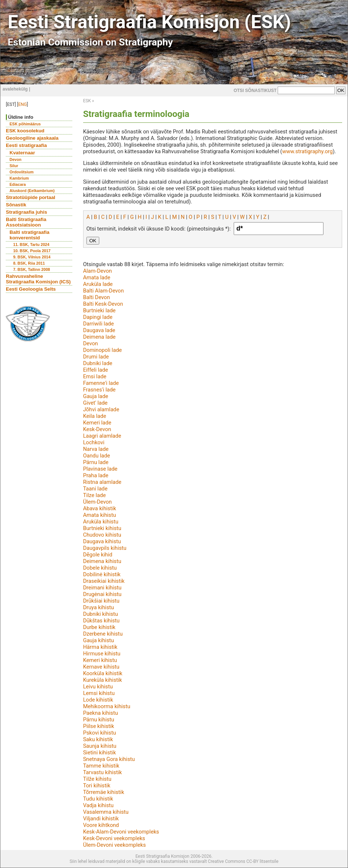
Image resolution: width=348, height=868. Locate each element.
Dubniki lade (98, 363)
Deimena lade (99, 337)
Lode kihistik (98, 700)
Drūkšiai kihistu (101, 601)
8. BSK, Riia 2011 (29, 263)
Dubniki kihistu (101, 614)
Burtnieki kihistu (102, 528)
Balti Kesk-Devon (103, 304)
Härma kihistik (100, 647)
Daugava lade (99, 330)
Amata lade (97, 277)
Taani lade (95, 489)
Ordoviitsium (22, 172)
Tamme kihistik (101, 766)
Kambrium (19, 178)
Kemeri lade (97, 423)
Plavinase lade (100, 469)
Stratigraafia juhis (27, 212)
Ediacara (18, 184)
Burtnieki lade (99, 310)
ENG (23, 104)
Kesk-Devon (97, 429)
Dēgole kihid (98, 555)
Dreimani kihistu (102, 588)
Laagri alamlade (102, 436)
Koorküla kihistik (103, 673)
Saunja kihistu (100, 746)
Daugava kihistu (102, 541)
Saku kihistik (98, 739)
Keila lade (95, 416)
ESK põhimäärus (25, 124)
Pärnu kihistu (99, 720)
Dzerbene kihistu (103, 634)
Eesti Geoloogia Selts (31, 289)
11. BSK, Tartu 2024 (31, 244)
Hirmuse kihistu (102, 654)
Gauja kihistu (99, 640)
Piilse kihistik (99, 726)
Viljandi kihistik (101, 819)
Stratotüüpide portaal (31, 197)
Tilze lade (95, 495)
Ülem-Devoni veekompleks (114, 845)
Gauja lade (96, 396)
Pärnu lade (96, 462)
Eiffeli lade (96, 370)
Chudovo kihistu (102, 535)
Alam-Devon (98, 271)
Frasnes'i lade (99, 390)
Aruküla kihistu (101, 522)
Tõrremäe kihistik (104, 792)
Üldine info (21, 117)
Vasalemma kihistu (106, 812)
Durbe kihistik (99, 627)
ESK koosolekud (25, 131)
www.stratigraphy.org (307, 151)
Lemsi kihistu (99, 693)
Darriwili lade (99, 324)
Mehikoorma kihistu (107, 706)
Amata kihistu (100, 515)
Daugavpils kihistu (105, 548)
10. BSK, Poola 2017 (32, 251)
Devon (16, 159)
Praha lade (96, 475)
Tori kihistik (97, 786)
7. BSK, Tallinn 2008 (32, 269)
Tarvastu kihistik (103, 772)
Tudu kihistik (98, 799)
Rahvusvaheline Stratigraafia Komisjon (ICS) (38, 279)
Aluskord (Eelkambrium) (32, 191)
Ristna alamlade (102, 482)
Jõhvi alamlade (101, 409)
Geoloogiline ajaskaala (32, 138)
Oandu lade (97, 456)
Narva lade (96, 449)
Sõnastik (16, 205)
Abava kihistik (100, 508)
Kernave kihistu (101, 667)
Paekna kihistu (101, 713)
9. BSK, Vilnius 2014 (32, 257)
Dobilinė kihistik (102, 574)
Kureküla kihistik (103, 680)
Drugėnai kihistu (102, 594)
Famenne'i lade (101, 383)
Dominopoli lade (103, 350)
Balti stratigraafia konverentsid (29, 235)
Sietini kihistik (100, 753)
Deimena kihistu (102, 561)
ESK (87, 101)
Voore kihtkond (101, 825)
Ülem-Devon (97, 502)
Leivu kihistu (98, 687)
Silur (14, 166)
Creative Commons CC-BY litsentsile (243, 861)
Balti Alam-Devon (103, 291)
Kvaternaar (22, 153)
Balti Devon (97, 297)
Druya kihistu (99, 607)
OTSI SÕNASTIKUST (255, 91)
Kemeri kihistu (100, 660)
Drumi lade (96, 357)
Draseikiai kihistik (104, 581)
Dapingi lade (98, 317)
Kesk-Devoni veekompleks (114, 838)
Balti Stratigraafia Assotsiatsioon (26, 222)
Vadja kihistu (98, 805)
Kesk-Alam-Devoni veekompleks (121, 832)
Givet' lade (95, 403)
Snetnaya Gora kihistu (109, 759)
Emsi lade (95, 376)
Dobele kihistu (100, 568)
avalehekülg (15, 89)
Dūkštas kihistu (101, 621)
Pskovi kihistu (100, 733)
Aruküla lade (98, 284)
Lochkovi (94, 442)
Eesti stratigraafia (26, 145)
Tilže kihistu (97, 779)
